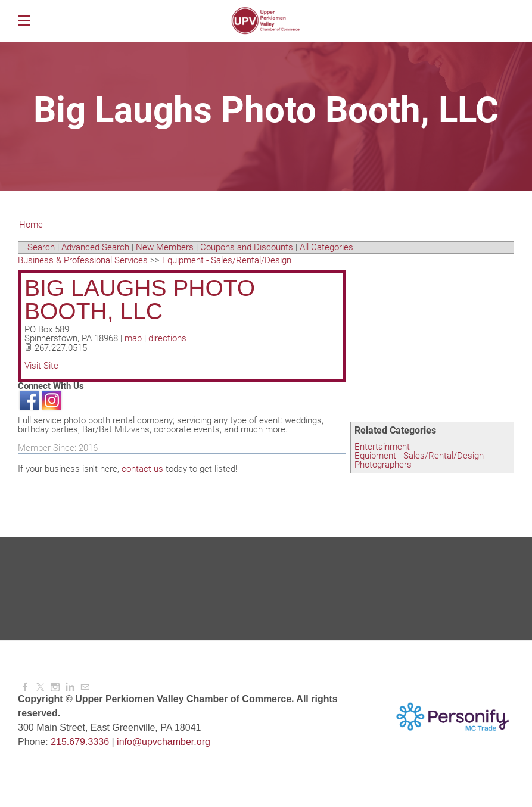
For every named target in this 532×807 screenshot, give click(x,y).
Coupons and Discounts (247, 247)
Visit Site (41, 366)
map (133, 338)
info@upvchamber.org (164, 742)
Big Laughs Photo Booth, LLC (140, 300)
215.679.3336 (80, 742)
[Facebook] (25, 687)
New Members (165, 247)
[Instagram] (55, 687)
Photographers (383, 465)
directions (167, 338)
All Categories (326, 247)
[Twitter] (40, 687)
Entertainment (382, 447)
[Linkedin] (70, 687)
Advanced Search (95, 247)
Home (31, 225)
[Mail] (85, 687)
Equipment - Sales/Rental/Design (419, 456)
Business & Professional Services (83, 260)
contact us (142, 469)
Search (41, 247)
